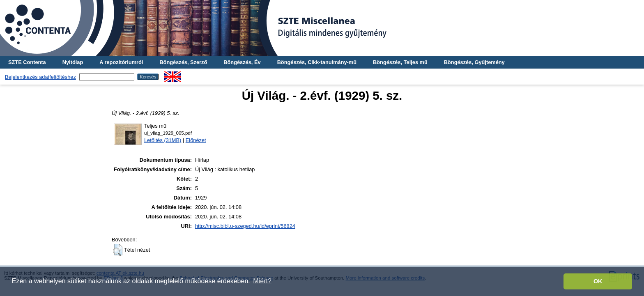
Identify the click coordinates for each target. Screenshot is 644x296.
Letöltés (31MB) (163, 140)
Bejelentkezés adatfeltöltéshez (40, 77)
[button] (118, 250)
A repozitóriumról (121, 62)
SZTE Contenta (27, 62)
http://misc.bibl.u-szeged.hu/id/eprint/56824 (245, 226)
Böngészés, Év (242, 62)
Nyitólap (73, 62)
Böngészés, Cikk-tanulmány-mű (317, 62)
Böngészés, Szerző (183, 62)
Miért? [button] (262, 281)
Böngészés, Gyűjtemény (474, 62)
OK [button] (598, 281)
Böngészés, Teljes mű (400, 62)
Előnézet (196, 140)
